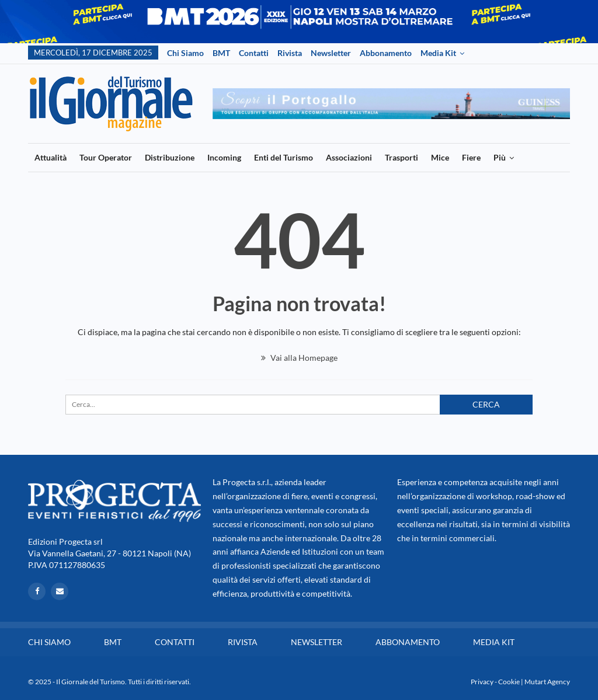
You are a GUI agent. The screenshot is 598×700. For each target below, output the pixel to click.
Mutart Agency (547, 682)
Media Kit (438, 53)
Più (500, 157)
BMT (221, 53)
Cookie (509, 682)
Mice (440, 157)
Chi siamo (185, 53)
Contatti (254, 53)
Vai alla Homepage (299, 358)
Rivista (290, 53)
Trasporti (401, 157)
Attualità (51, 157)
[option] (392, 104)
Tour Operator (106, 157)
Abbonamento (386, 53)
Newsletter (331, 53)
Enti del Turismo (284, 157)
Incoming (224, 157)
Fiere (471, 157)
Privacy (482, 682)
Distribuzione (170, 157)
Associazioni (349, 157)
